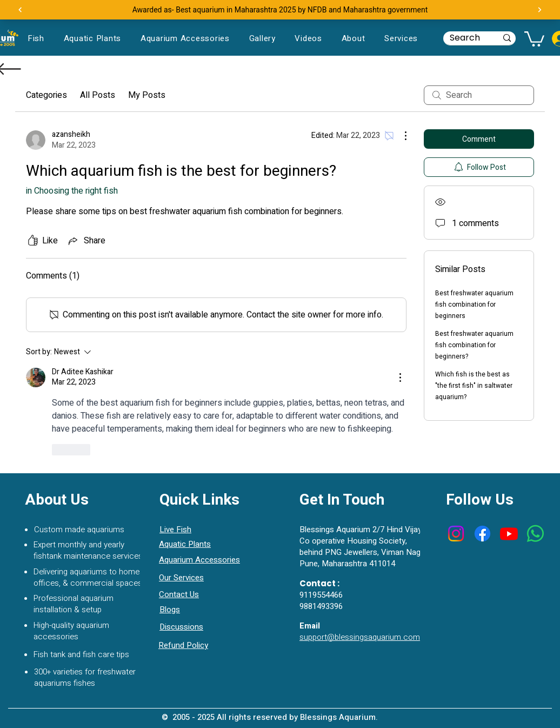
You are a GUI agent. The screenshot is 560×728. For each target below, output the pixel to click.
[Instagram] (456, 534)
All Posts (98, 95)
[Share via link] (86, 241)
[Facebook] (482, 534)
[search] (479, 95)
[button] (534, 38)
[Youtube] (509, 534)
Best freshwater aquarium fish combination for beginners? (474, 345)
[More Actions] (400, 136)
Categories (46, 95)
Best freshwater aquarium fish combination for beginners (474, 305)
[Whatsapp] (535, 534)
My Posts (147, 95)
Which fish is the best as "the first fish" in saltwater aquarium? (474, 386)
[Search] (465, 38)
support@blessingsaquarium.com (360, 637)
